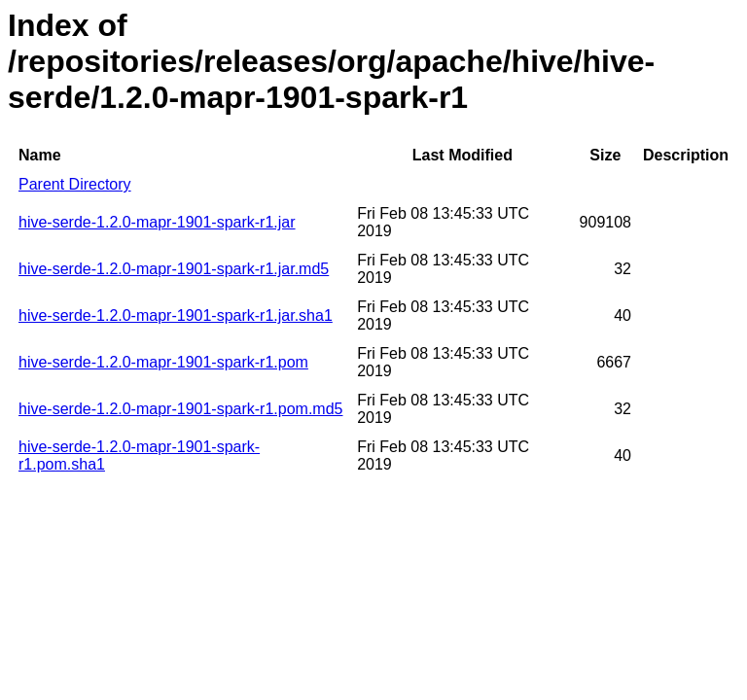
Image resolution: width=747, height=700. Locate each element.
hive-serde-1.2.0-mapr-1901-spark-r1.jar (157, 222)
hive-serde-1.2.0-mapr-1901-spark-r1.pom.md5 (180, 409)
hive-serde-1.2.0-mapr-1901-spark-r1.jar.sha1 (176, 315)
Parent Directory (75, 184)
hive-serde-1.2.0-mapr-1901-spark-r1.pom (163, 362)
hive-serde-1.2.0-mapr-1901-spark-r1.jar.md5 (174, 269)
